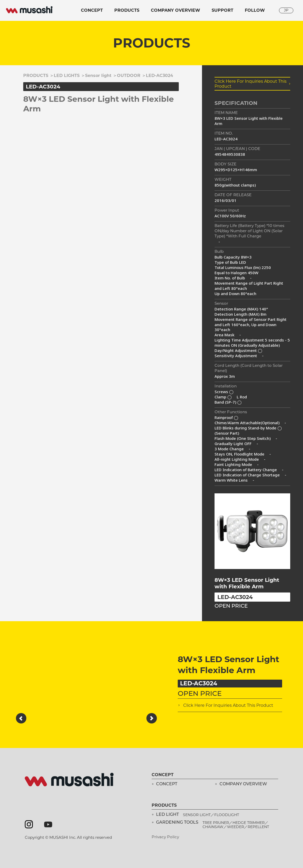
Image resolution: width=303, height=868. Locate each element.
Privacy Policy (165, 837)
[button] (21, 718)
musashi (29, 10)
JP (286, 10)
